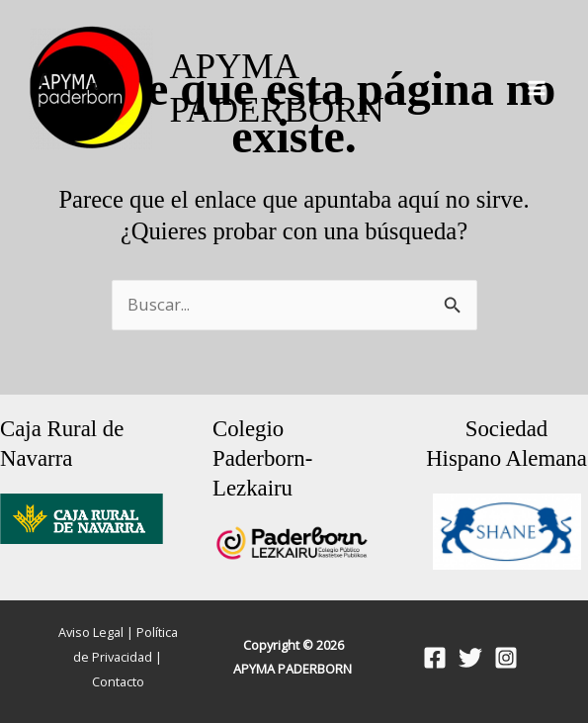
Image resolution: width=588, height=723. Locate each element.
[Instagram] (506, 658)
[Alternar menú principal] (536, 89)
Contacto (118, 681)
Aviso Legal (91, 632)
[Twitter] (470, 658)
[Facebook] (435, 658)
